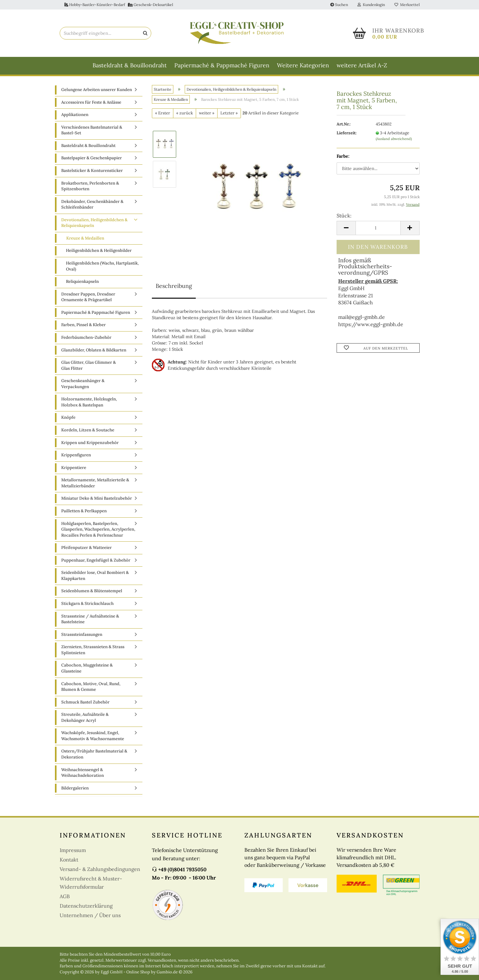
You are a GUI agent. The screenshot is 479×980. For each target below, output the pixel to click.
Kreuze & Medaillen (85, 238)
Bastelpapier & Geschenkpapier (92, 158)
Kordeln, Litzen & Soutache (88, 430)
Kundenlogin (371, 5)
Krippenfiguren (76, 455)
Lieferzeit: (347, 133)
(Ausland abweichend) (394, 139)
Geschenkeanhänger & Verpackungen (83, 384)
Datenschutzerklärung (86, 906)
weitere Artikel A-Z (362, 65)
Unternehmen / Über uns (90, 915)
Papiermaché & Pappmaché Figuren (222, 65)
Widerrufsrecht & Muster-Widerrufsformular (91, 883)
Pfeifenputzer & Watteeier (87, 548)
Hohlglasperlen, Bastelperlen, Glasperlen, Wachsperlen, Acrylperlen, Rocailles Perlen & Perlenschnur (98, 529)
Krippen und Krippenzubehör (90, 443)
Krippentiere (74, 468)
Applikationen (75, 115)
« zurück (185, 113)
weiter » (207, 113)
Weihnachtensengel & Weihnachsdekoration (83, 773)
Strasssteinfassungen (82, 634)
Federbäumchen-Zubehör (86, 337)
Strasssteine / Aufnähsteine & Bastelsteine (90, 619)
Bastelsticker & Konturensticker (92, 170)
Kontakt (69, 860)
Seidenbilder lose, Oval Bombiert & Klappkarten (95, 575)
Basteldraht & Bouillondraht (130, 65)
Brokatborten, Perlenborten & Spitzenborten (90, 186)
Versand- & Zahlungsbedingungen (100, 869)
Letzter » (229, 113)
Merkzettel (407, 5)
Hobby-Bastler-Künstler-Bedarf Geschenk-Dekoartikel (119, 5)
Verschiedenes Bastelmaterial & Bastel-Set (92, 130)
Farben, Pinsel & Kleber (84, 325)
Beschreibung (174, 286)
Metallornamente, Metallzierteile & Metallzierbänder (95, 483)
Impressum (73, 850)
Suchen (339, 5)
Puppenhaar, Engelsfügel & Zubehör (96, 560)
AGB (65, 896)
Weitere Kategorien (303, 65)
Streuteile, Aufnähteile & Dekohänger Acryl (85, 717)
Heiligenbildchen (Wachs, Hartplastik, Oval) (102, 266)
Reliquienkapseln (82, 281)
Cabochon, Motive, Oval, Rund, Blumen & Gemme (91, 687)
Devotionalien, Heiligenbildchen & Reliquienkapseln (94, 223)
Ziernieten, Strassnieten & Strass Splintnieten (93, 650)
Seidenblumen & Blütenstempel (92, 591)
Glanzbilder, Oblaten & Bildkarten (94, 350)
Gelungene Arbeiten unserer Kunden (97, 90)
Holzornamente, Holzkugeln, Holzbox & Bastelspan (89, 402)
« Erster (163, 113)
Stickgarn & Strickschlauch (87, 603)
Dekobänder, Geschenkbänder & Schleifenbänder (92, 204)
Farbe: (343, 156)
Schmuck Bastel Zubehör (85, 702)
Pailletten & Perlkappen (84, 511)
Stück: (344, 216)
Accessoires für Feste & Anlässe (91, 102)
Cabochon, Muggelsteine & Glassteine (87, 668)
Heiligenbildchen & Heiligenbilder (99, 250)
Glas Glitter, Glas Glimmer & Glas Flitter (89, 365)
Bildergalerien (75, 788)
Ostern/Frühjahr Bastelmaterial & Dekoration (94, 754)
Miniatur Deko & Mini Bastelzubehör (97, 498)
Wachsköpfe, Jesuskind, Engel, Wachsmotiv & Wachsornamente (93, 736)
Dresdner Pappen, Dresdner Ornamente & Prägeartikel (88, 297)
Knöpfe (68, 417)
